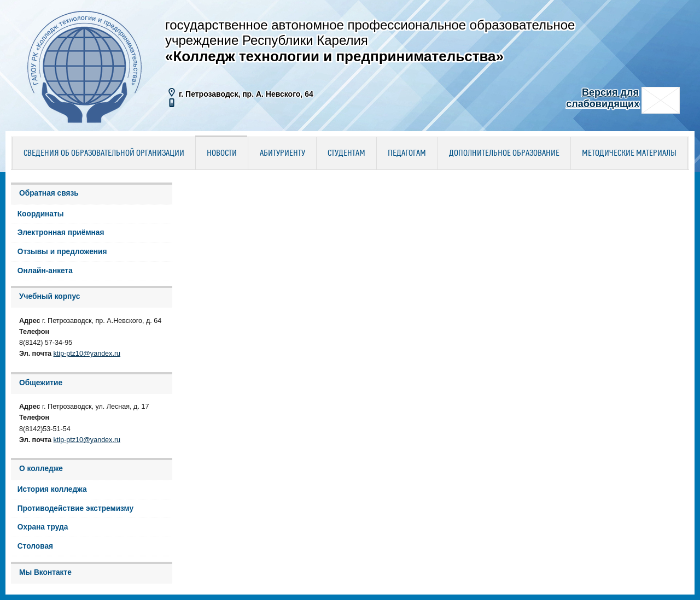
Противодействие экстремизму (75, 508)
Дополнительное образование (504, 154)
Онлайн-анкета (45, 271)
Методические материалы (629, 154)
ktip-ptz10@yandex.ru (87, 354)
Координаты (41, 214)
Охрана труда (43, 527)
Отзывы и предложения (62, 252)
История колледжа (52, 489)
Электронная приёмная (61, 233)
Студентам (346, 154)
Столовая (35, 546)
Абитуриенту (282, 154)
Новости (222, 154)
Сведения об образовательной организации (104, 154)
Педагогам (407, 154)
